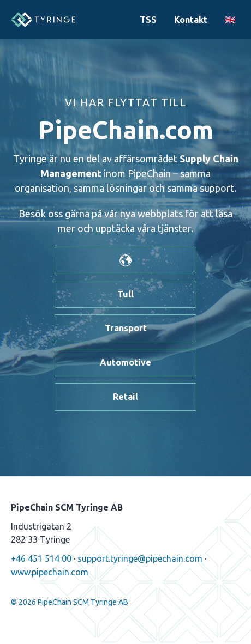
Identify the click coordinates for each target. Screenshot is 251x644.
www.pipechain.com (50, 572)
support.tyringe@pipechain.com (140, 558)
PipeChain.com (126, 130)
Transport (126, 328)
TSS (148, 20)
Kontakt (191, 20)
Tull (125, 294)
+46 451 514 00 (41, 558)
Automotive (125, 362)
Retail (125, 397)
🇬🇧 (230, 20)
